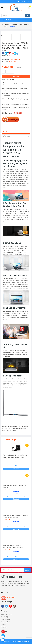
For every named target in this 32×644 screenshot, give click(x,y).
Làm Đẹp (4, 625)
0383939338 (11, 597)
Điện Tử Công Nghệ (6, 614)
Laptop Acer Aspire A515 (14, 427)
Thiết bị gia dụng (6, 619)
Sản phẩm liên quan (10, 440)
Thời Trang (4, 627)
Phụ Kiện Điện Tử (6, 617)
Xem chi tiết (16, 469)
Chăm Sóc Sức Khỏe (7, 622)
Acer (11, 55)
